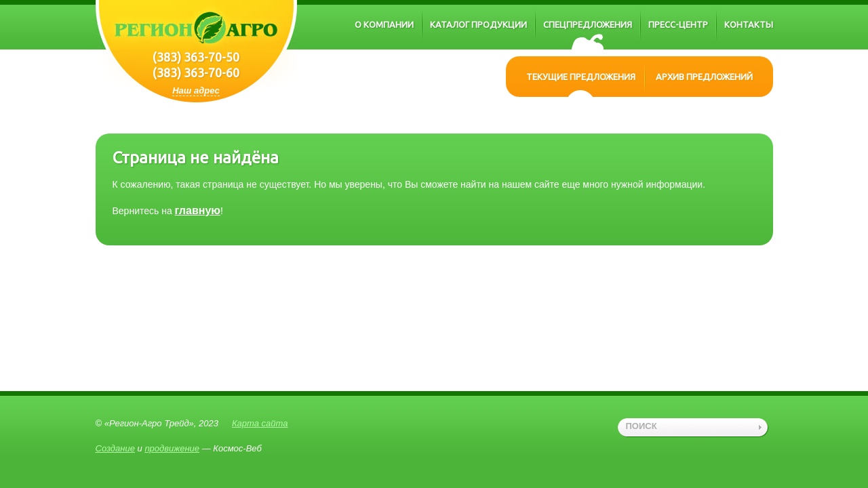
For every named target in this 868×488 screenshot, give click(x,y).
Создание (115, 448)
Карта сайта (260, 423)
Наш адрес (196, 90)
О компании (384, 24)
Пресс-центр (678, 24)
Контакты (749, 24)
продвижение (172, 448)
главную (198, 210)
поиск (642, 426)
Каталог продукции (478, 24)
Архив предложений (704, 77)
